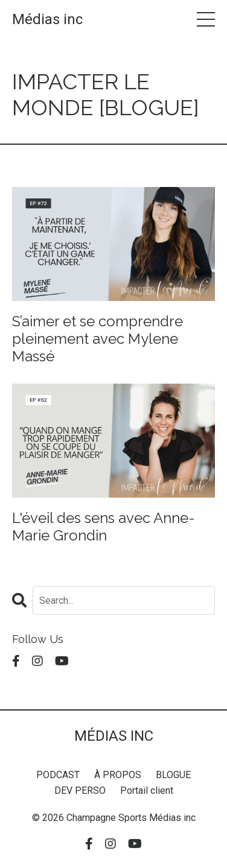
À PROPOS (118, 775)
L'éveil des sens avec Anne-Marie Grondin (104, 527)
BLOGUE (173, 775)
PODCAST (58, 775)
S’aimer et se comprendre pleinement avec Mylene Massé (98, 339)
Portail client (147, 790)
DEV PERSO (80, 790)
